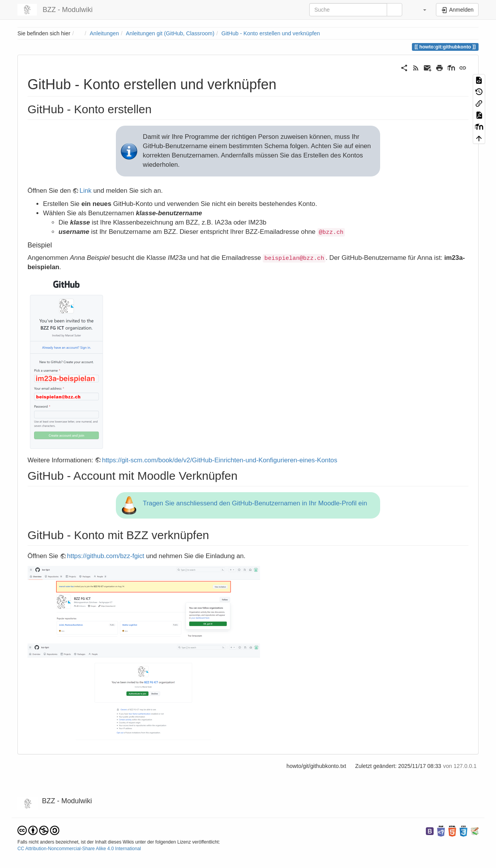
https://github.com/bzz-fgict (106, 556)
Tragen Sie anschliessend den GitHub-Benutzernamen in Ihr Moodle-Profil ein (255, 503)
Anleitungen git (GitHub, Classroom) (170, 33)
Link (85, 191)
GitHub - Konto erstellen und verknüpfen (271, 33)
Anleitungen (104, 33)
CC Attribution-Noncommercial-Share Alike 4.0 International (79, 849)
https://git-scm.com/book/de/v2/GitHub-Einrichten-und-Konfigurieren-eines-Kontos (220, 460)
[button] (420, 10)
